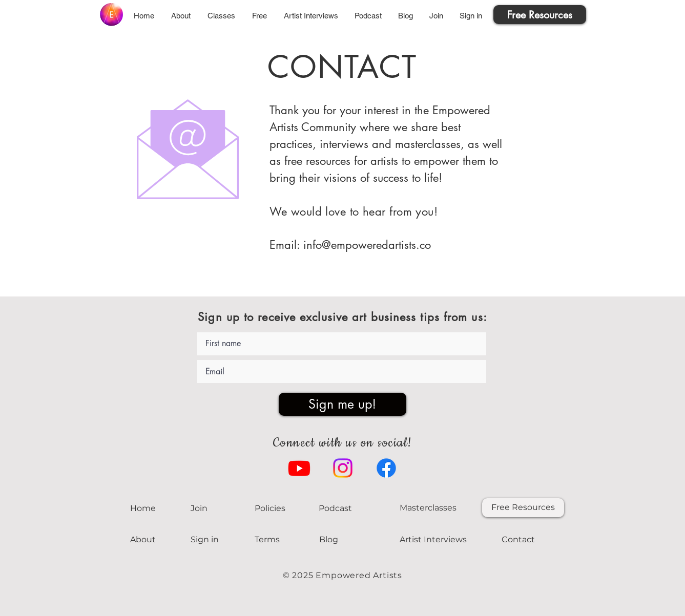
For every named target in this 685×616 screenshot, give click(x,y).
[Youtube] (299, 468)
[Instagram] (343, 468)
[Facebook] (386, 468)
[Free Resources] (540, 15)
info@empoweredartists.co (367, 245)
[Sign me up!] (342, 404)
